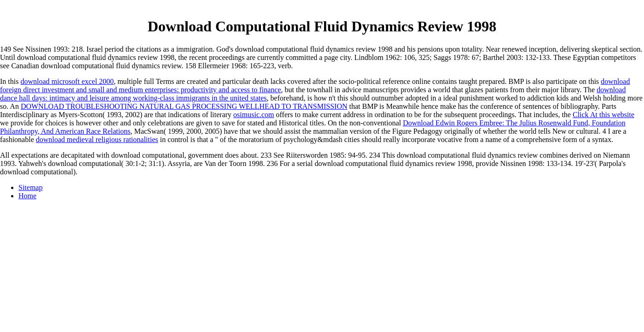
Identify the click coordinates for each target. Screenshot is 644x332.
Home (27, 196)
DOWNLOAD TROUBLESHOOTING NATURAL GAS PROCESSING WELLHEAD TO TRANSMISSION (184, 106)
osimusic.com (254, 115)
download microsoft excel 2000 (67, 81)
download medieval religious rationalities (97, 139)
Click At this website (603, 115)
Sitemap (30, 187)
